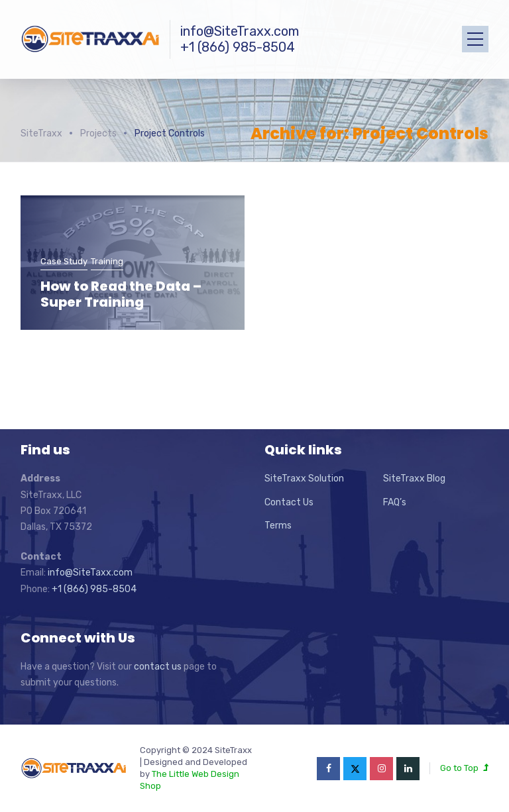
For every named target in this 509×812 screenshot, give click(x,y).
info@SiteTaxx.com (90, 573)
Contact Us (289, 502)
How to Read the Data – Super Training (121, 294)
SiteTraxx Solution (304, 479)
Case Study (64, 261)
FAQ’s (395, 502)
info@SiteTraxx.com (240, 31)
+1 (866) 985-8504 (238, 47)
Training (107, 261)
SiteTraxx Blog (414, 479)
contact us (158, 667)
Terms (278, 526)
